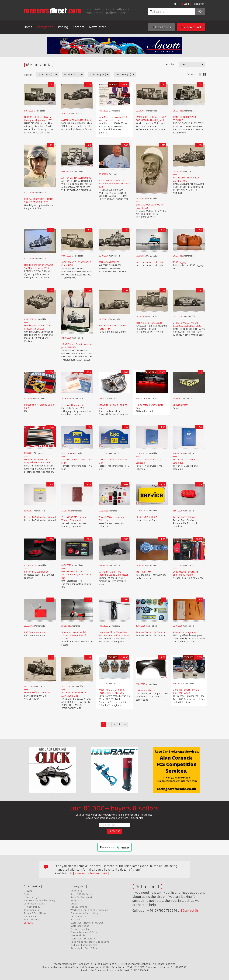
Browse (28, 891)
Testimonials (31, 910)
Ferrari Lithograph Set (73, 405)
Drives (74, 904)
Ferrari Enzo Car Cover (185, 517)
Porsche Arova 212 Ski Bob (149, 262)
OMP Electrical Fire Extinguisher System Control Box (76, 575)
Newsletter (98, 27)
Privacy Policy (32, 907)
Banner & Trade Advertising (39, 900)
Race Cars (76, 891)
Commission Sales (34, 904)
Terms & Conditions (35, 913)
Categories (45, 27)
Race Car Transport (81, 897)
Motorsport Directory (83, 939)
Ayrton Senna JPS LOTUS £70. (76, 120)
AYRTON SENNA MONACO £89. (76, 178)
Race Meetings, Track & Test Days (90, 942)
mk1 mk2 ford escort (146, 690)
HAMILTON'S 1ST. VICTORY (37, 693)
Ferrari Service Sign (146, 517)
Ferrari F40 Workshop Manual (40, 517)
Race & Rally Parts (81, 894)
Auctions (76, 920)
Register (199, 4)
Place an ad (191, 27)
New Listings (31, 897)
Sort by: (170, 65)
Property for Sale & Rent (84, 948)
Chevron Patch (181, 405)
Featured (29, 894)
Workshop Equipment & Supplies (89, 910)
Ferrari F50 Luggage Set (37, 572)
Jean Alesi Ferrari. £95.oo (149, 323)
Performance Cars (81, 929)
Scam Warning (32, 920)
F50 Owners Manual (35, 632)
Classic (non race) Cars (84, 932)
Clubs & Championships (84, 945)
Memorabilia (78, 935)
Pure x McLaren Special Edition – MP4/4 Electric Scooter (74, 636)
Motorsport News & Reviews (87, 923)
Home (28, 27)
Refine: (28, 75)
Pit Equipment (79, 907)
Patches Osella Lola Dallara (150, 632)
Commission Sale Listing (84, 913)
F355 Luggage (180, 262)
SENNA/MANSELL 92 (109, 262)
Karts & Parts (78, 916)
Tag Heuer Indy (144, 572)
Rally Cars (76, 900)
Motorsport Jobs (80, 926)
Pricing (63, 27)
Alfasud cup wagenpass (185, 632)
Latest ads (162, 27)
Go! (200, 12)
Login (187, 4)
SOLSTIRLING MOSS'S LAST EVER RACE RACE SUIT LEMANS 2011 (114, 184)
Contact (79, 27)
